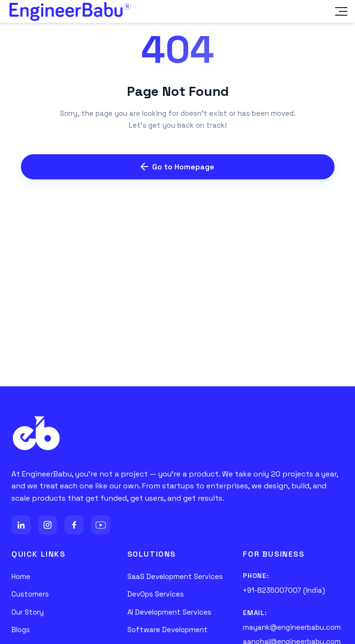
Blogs (21, 630)
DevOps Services (156, 594)
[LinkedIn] (21, 525)
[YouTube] (101, 525)
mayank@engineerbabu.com (292, 627)
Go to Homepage (177, 167)
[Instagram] (48, 525)
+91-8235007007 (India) (284, 590)
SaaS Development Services (175, 576)
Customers (30, 594)
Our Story (28, 612)
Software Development (168, 630)
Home (21, 576)
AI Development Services (169, 612)
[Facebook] (74, 525)
